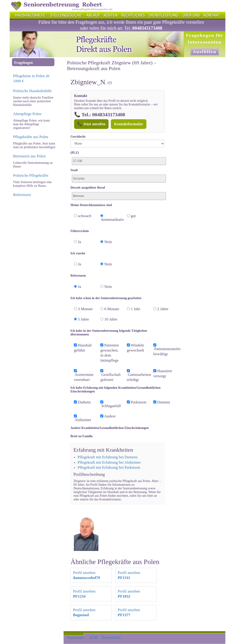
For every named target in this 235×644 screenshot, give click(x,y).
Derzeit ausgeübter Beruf (88, 188)
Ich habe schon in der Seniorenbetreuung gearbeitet (106, 298)
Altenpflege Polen (27, 114)
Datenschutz (111, 637)
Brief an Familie (82, 436)
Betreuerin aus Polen (29, 156)
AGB (93, 637)
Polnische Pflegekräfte (31, 175)
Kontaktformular (129, 124)
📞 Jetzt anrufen (91, 124)
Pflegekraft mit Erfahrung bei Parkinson (109, 467)
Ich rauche (78, 253)
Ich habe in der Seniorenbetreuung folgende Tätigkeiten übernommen (109, 333)
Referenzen (22, 195)
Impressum (76, 637)
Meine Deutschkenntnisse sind (91, 205)
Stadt (74, 170)
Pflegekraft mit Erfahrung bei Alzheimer (109, 462)
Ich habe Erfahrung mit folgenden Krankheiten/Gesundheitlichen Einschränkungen (115, 390)
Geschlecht (78, 137)
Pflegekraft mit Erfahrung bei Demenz (108, 457)
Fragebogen (24, 63)
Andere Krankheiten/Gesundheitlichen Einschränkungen (110, 428)
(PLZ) (75, 153)
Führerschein (80, 231)
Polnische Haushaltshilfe (32, 91)
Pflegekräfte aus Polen (31, 137)
